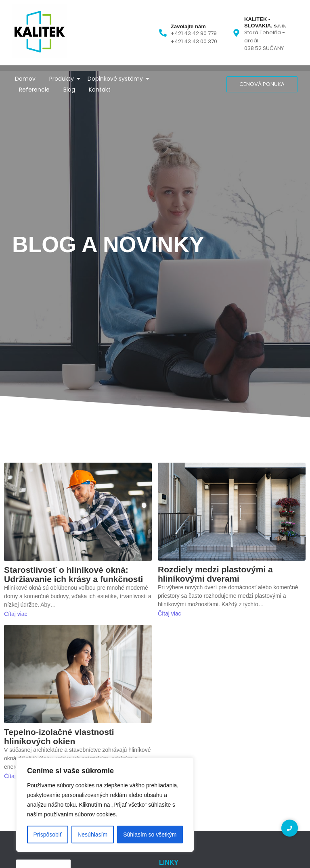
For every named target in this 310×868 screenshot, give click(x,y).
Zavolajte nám (188, 26)
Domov (25, 79)
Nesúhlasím (92, 835)
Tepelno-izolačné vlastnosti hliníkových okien (59, 737)
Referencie (34, 90)
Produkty (63, 79)
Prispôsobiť (48, 835)
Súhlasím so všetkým (150, 835)
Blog (69, 90)
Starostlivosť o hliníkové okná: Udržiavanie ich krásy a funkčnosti (73, 574)
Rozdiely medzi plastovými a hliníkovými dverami (215, 574)
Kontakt (100, 90)
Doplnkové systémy (117, 79)
